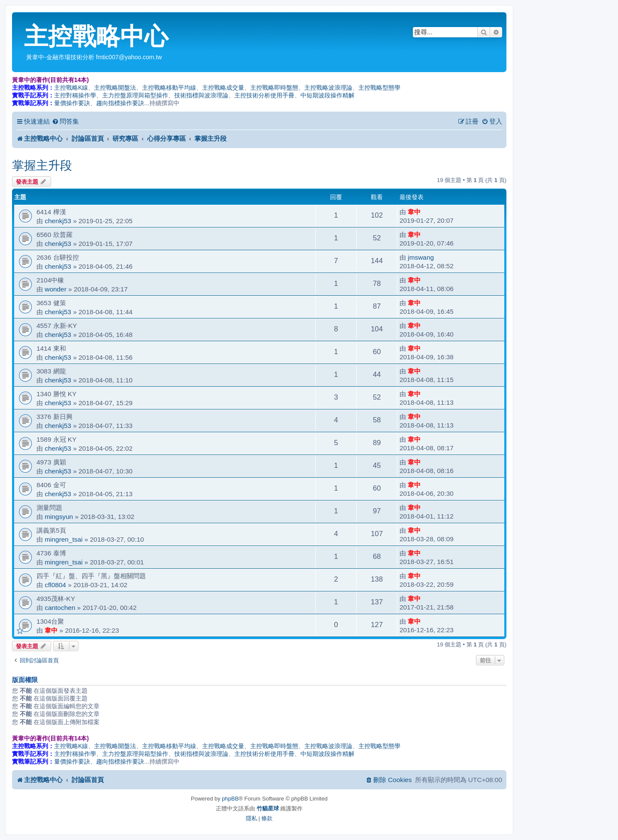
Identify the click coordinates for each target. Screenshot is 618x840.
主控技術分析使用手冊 (264, 95)
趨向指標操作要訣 (120, 103)
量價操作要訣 (72, 103)
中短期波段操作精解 (327, 95)
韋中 (414, 212)
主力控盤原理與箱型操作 (135, 95)
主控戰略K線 (71, 88)
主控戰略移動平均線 (169, 88)
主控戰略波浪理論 (328, 88)
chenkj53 (58, 221)
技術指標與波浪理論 (201, 95)
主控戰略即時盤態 (274, 88)
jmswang (421, 257)
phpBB (230, 799)
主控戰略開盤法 (115, 88)
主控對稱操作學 (75, 95)
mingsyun (59, 517)
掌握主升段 (42, 165)
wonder (55, 289)
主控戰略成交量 (223, 88)
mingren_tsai (64, 539)
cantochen (60, 608)
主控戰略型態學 (379, 88)
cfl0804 (55, 585)
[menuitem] (65, 121)
